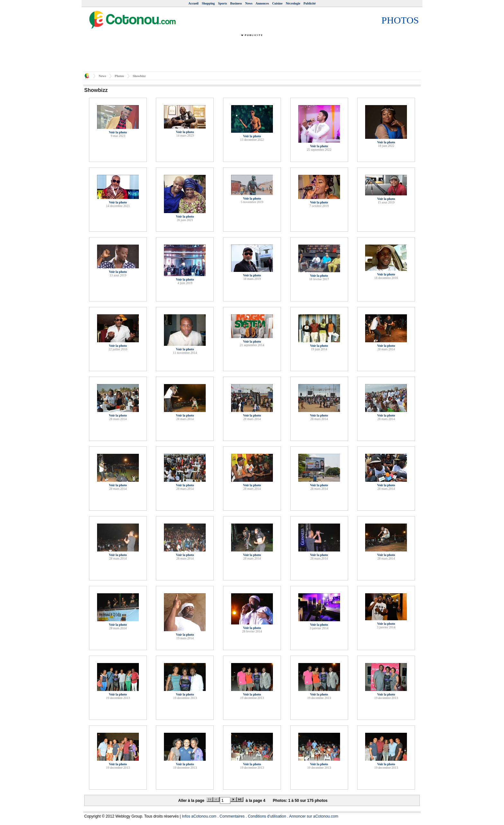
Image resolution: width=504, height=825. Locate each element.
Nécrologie (293, 3)
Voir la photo (118, 132)
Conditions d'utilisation (267, 816)
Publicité (310, 3)
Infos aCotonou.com (199, 816)
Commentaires (232, 816)
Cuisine (277, 3)
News (249, 3)
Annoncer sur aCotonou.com (314, 816)
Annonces (262, 3)
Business (236, 3)
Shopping (208, 3)
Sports (222, 3)
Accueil (194, 3)
